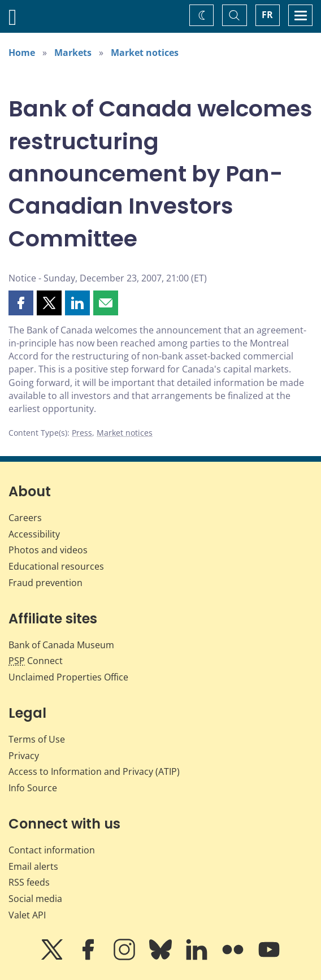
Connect (36, 661)
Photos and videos (48, 550)
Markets (73, 53)
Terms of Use (37, 739)
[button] (21, 303)
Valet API (27, 915)
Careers (25, 518)
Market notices (145, 53)
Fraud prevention (45, 583)
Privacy (24, 756)
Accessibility (34, 534)
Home (22, 53)
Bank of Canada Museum (61, 645)
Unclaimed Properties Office (68, 677)
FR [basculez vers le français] (267, 15)
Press (82, 433)
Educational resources (56, 566)
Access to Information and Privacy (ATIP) (94, 771)
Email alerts (33, 866)
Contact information (52, 850)
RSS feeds (29, 882)
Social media (35, 899)
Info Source (33, 788)
